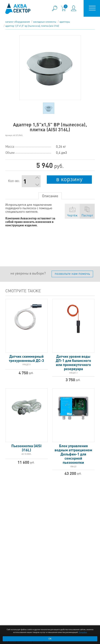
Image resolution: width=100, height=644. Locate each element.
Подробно (83, 632)
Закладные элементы (45, 22)
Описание (50, 196)
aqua (18, 8)
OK (50, 639)
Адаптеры (65, 22)
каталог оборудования (18, 22)
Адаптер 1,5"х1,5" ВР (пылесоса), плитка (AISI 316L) (32, 26)
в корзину (69, 179)
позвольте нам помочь (72, 273)
